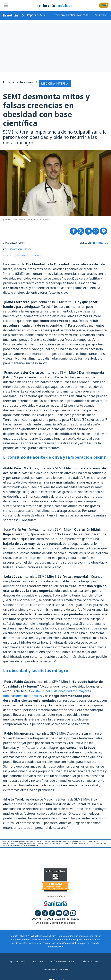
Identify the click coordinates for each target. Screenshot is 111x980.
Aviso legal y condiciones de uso (56, 923)
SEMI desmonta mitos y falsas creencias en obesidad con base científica (46, 110)
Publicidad (38, 962)
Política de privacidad (62, 962)
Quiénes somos (18, 962)
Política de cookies (91, 962)
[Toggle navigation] (6, 5)
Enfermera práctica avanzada (70, 15)
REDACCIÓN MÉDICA (20, 249)
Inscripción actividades (56, 970)
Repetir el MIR (36, 15)
